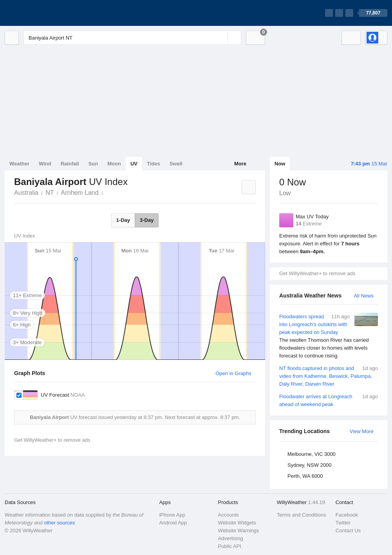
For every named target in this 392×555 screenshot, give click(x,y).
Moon (114, 164)
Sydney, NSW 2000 (309, 465)
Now (280, 164)
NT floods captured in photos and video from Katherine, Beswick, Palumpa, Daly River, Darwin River (329, 376)
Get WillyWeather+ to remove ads (317, 273)
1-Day (123, 220)
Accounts (229, 515)
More (240, 164)
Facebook (347, 515)
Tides (154, 164)
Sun (93, 164)
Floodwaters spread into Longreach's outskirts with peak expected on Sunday (329, 336)
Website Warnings (239, 531)
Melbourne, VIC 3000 (312, 454)
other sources (59, 523)
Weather (19, 164)
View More (362, 431)
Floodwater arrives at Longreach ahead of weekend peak (329, 400)
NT (50, 193)
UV (134, 164)
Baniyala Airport (107, 192)
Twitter (343, 523)
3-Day (147, 220)
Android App (173, 523)
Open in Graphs (233, 373)
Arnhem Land (80, 193)
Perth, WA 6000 (305, 476)
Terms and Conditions (302, 515)
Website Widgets (237, 523)
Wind (45, 164)
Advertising (231, 538)
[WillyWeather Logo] (42, 13)
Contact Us (348, 531)
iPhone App (172, 515)
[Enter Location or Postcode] (132, 38)
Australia (26, 193)
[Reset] (220, 38)
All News (364, 296)
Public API (230, 546)
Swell (176, 164)
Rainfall (70, 164)
